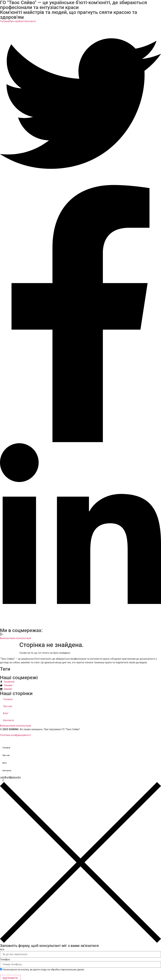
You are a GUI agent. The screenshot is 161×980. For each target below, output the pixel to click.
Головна (5, 21)
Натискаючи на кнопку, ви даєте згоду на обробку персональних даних (43, 970)
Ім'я (2, 949)
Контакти (30, 21)
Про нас (14, 21)
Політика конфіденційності (15, 735)
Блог (22, 21)
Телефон (5, 960)
